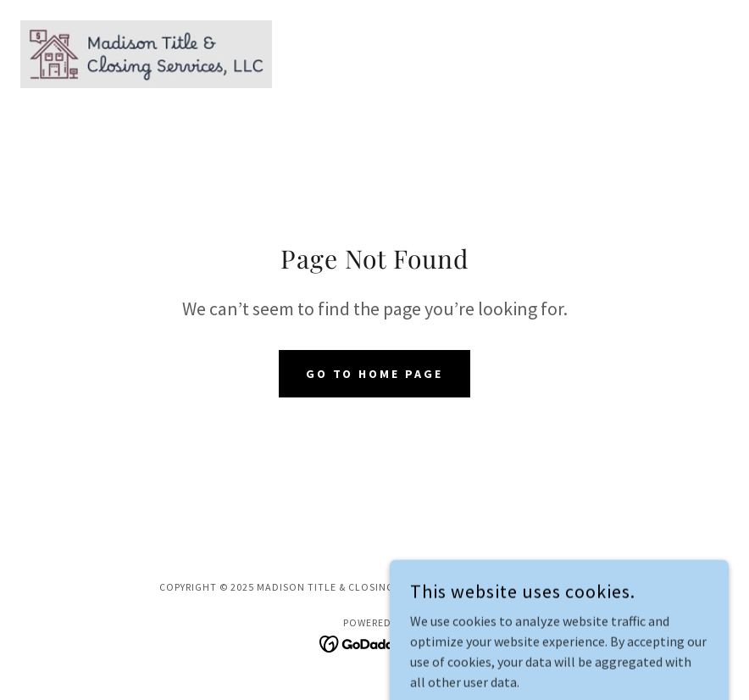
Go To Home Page (375, 374)
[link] (146, 54)
